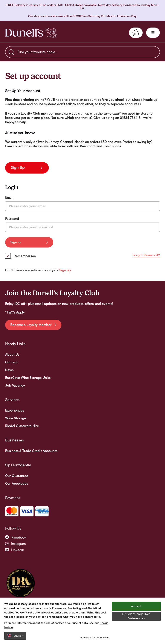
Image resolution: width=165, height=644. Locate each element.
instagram (15, 544)
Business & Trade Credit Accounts (31, 451)
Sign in (29, 242)
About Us (12, 355)
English (15, 638)
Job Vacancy (15, 386)
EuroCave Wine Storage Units (28, 378)
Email (9, 198)
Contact (11, 362)
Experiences (15, 410)
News (9, 370)
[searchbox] (82, 52)
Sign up (65, 270)
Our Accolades (17, 484)
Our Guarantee (17, 476)
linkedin (15, 550)
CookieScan (102, 640)
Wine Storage (16, 418)
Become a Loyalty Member (33, 325)
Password (12, 219)
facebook (16, 537)
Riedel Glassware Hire (22, 426)
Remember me (25, 256)
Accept (136, 609)
